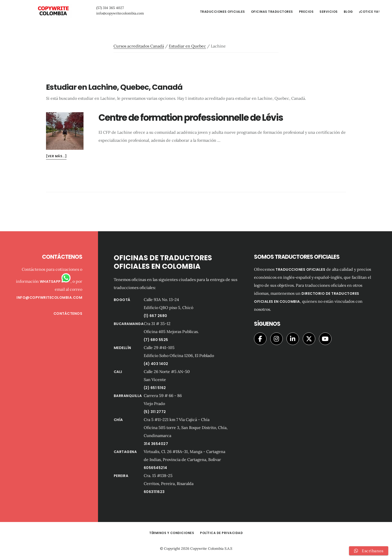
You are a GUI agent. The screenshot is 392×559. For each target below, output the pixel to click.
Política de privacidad (221, 533)
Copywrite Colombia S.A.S (211, 548)
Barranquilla (128, 396)
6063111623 (154, 492)
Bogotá (122, 300)
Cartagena (125, 452)
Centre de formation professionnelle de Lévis (191, 118)
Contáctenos (68, 313)
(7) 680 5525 (156, 340)
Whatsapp (55, 281)
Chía (118, 420)
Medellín (122, 348)
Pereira (121, 476)
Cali (118, 372)
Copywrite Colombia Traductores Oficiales (47, 11)
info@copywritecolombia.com (109, 13)
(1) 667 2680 (155, 316)
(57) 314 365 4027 (99, 8)
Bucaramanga (129, 324)
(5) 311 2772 (155, 412)
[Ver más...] (56, 156)
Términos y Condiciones (172, 533)
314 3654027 (156, 444)
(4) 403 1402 (156, 364)
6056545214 (155, 468)
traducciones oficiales (300, 269)
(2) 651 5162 (155, 388)
